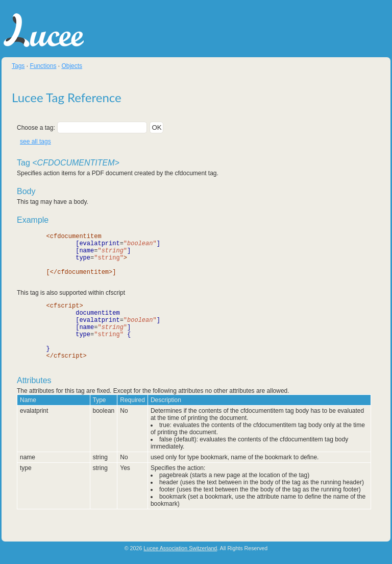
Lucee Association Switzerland (180, 549)
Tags (18, 66)
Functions (43, 66)
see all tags (35, 142)
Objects (72, 66)
